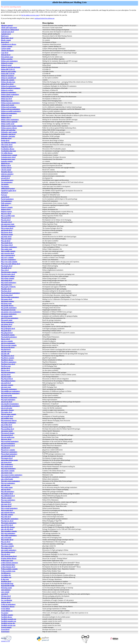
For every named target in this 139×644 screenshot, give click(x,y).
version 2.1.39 (6, 640)
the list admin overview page (30, 15)
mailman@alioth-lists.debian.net (44, 18)
